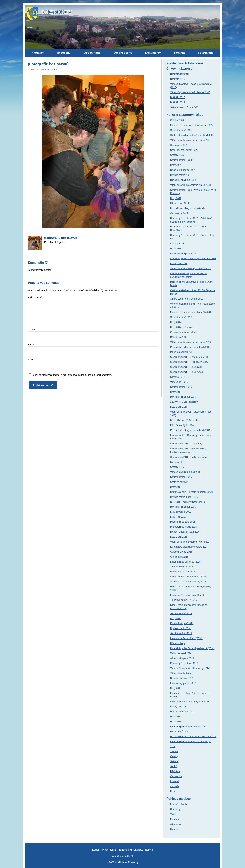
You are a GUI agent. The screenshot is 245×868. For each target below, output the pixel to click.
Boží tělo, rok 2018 (180, 74)
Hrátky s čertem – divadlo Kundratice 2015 (192, 492)
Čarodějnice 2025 (179, 145)
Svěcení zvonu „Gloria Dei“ (184, 107)
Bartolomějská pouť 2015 (183, 507)
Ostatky (174, 756)
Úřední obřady (177, 643)
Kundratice (176, 819)
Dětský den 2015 (179, 537)
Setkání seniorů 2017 (181, 317)
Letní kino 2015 (178, 517)
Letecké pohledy (178, 804)
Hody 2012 (176, 717)
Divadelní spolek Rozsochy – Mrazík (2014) (192, 648)
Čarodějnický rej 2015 (181, 552)
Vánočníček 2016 (179, 382)
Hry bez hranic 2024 (180, 175)
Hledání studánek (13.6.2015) (185, 532)
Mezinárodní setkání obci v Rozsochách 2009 (193, 737)
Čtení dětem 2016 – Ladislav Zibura (188, 457)
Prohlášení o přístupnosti (130, 850)
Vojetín (174, 814)
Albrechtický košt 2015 (182, 567)
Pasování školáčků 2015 (183, 522)
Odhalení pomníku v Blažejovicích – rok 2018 (193, 259)
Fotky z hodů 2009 (180, 732)
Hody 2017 (176, 322)
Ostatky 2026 (177, 120)
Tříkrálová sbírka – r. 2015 (183, 600)
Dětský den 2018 (179, 264)
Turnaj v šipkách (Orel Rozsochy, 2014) (190, 668)
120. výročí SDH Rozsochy (184, 402)
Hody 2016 (176, 392)
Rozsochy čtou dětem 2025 (184, 150)
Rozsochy (175, 809)
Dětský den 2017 (179, 337)
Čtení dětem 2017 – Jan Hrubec (186, 372)
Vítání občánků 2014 (181, 673)
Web (30, 360)
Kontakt (96, 850)
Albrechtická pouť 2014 (182, 658)
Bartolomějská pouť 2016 (183, 397)
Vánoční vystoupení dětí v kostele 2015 (190, 92)
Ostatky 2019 (177, 244)
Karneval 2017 (178, 377)
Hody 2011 (176, 722)
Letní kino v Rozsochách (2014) (186, 638)
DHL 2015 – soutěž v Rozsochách (187, 502)
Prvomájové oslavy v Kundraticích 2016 (190, 430)
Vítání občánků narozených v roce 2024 (190, 140)
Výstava (174, 751)
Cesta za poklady (179, 482)
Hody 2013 (176, 688)
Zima (173, 746)
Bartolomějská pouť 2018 (183, 254)
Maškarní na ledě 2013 (182, 712)
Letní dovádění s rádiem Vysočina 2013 (190, 702)
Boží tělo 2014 (178, 102)
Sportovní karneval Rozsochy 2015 (188, 582)
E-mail (32, 345)
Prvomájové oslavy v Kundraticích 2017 (190, 347)
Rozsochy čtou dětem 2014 (184, 663)
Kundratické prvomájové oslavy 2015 (189, 547)
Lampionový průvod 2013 (183, 683)
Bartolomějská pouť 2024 (183, 180)
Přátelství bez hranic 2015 (183, 527)
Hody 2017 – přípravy (181, 327)
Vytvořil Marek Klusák (123, 856)
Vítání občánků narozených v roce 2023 (190, 185)
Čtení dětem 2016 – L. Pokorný (186, 444)
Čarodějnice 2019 (179, 213)
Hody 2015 (176, 487)
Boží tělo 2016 (178, 79)
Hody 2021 (176, 198)
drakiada (175, 786)
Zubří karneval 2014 (49, 70)
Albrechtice (176, 824)
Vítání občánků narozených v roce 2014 (190, 542)
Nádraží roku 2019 (180, 203)
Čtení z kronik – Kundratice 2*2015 (188, 577)
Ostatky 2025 (177, 155)
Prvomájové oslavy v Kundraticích (187, 208)
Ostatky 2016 (177, 467)
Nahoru (149, 850)
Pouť (173, 791)
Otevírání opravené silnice (183, 332)
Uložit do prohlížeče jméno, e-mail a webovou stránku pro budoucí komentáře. (72, 375)
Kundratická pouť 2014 (182, 623)
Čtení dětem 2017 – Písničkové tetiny (189, 362)
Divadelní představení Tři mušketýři (188, 727)
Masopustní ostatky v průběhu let (187, 595)
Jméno (32, 330)
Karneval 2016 (178, 462)
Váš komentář (36, 297)
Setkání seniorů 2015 (181, 477)
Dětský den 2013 (179, 707)
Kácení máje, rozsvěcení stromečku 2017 (191, 312)
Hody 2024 (176, 165)
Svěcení (174, 761)
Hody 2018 (176, 249)
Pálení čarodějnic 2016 (182, 425)
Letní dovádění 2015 (181, 512)
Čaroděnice (176, 776)
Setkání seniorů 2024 (181, 160)
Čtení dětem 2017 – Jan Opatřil (186, 367)
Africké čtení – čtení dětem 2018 (187, 299)
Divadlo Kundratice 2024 (183, 170)
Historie (174, 829)
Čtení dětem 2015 (179, 557)
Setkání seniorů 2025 (181, 130)
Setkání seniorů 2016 (181, 387)
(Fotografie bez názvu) (60, 238)
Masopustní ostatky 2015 (183, 572)
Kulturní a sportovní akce (185, 115)
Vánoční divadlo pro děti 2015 (185, 472)
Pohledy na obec (178, 799)
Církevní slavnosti (179, 69)
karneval (174, 781)
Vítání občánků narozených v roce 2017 (190, 269)
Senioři (174, 766)
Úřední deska (109, 850)
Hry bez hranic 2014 (180, 628)
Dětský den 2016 (179, 407)
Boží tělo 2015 (178, 97)
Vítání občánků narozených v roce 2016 (190, 342)
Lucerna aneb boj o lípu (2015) (186, 562)
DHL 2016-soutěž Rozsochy (184, 420)
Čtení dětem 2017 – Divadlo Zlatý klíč (189, 357)
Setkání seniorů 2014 (181, 613)
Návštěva (175, 771)
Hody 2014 (176, 618)
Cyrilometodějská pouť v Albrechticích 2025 (192, 135)
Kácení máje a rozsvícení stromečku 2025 (192, 125)
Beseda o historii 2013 (182, 678)
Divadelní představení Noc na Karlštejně (191, 742)
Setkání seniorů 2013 (181, 633)
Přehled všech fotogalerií (185, 63)
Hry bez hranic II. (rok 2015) (184, 497)
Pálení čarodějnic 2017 (182, 352)
